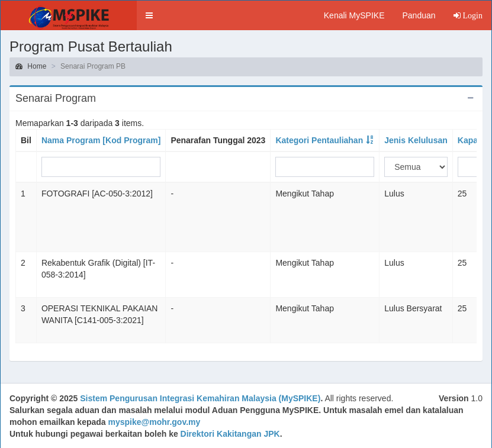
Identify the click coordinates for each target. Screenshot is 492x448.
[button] (149, 15)
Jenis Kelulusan (416, 140)
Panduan (419, 15)
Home (31, 66)
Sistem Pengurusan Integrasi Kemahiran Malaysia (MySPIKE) (200, 398)
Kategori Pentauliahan (319, 140)
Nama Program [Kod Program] (101, 140)
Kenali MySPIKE (354, 15)
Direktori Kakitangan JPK (230, 434)
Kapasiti (474, 140)
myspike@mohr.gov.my (155, 422)
